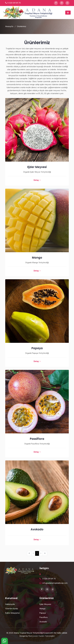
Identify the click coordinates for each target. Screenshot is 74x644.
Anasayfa (9, 27)
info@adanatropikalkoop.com (54, 583)
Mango (37, 258)
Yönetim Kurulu (12, 609)
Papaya (37, 348)
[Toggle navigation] (68, 13)
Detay (37, 180)
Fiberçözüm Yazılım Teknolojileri (41, 636)
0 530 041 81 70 (14, 3)
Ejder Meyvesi (37, 167)
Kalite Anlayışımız (12, 613)
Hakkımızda (10, 604)
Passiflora (37, 439)
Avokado (37, 529)
